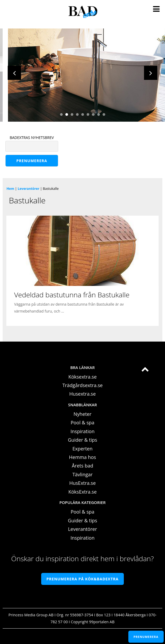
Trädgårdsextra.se (83, 385)
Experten (82, 449)
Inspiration (82, 431)
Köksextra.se (82, 377)
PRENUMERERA (146, 637)
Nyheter (83, 414)
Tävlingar (82, 474)
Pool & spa (82, 423)
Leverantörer (29, 189)
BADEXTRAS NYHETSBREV (32, 138)
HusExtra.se (83, 483)
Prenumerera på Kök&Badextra (82, 579)
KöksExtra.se (82, 492)
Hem (10, 189)
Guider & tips (82, 440)
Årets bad (82, 466)
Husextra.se (83, 394)
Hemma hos (83, 457)
